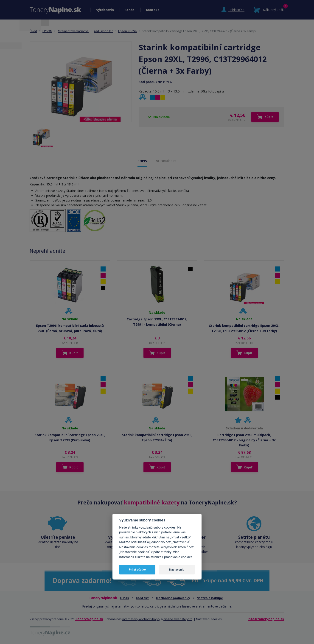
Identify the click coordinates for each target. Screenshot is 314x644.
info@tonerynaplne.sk (266, 619)
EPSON (47, 31)
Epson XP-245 (128, 31)
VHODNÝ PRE (166, 161)
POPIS (142, 161)
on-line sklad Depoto (178, 619)
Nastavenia (177, 570)
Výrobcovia (105, 10)
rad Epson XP (103, 31)
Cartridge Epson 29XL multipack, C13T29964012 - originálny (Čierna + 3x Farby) (244, 440)
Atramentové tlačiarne (73, 31)
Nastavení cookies (209, 619)
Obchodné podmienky (173, 598)
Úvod (33, 31)
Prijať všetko (137, 570)
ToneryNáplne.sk (89, 619)
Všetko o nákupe (210, 598)
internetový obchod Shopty (141, 619)
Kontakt (153, 10)
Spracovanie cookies (177, 557)
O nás (130, 10)
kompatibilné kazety (152, 502)
